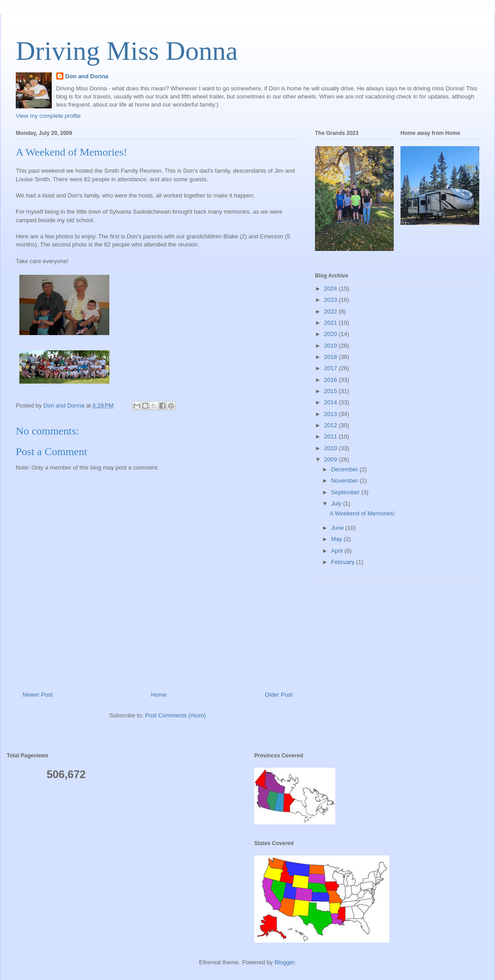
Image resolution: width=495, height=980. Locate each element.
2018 (331, 357)
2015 (331, 391)
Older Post (279, 695)
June (338, 528)
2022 (331, 311)
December (346, 469)
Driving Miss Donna (127, 51)
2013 (331, 414)
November (346, 481)
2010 (331, 448)
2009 (331, 459)
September (346, 492)
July (337, 503)
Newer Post (38, 695)
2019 (331, 346)
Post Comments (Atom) (175, 715)
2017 (331, 368)
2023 (331, 300)
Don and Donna (87, 76)
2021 (331, 323)
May (337, 539)
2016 (331, 380)
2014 (331, 402)
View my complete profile (48, 116)
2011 (331, 436)
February (344, 562)
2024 (331, 289)
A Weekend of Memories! (362, 513)
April (338, 551)
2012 (331, 425)
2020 (331, 334)
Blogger (284, 962)
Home (159, 695)
